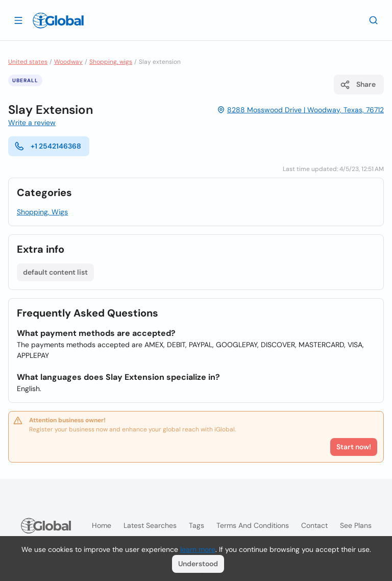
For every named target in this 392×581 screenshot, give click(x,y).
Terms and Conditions (253, 525)
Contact (314, 525)
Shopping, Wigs (42, 212)
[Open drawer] (18, 20)
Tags (197, 525)
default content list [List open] (55, 272)
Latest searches (150, 525)
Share (358, 85)
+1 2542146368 (48, 146)
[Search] (374, 20)
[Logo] (58, 20)
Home (102, 525)
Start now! (354, 447)
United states (28, 62)
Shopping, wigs (111, 62)
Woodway (68, 62)
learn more (198, 549)
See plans (356, 525)
